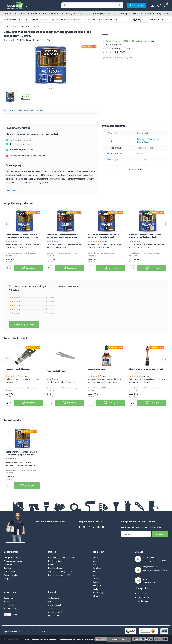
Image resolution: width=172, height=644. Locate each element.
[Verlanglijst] (159, 5)
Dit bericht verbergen (119, 639)
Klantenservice (158, 19)
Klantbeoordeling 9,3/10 (114, 52)
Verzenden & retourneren (14, 561)
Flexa (95, 565)
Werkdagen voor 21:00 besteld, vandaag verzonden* (28, 19)
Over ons (7, 568)
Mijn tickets (8, 605)
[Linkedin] (103, 527)
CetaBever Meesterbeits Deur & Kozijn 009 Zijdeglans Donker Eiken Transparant (21, 453)
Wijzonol (96, 579)
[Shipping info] (153, 41)
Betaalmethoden (11, 565)
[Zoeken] (92, 5)
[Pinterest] (94, 527)
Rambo (95, 589)
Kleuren (51, 565)
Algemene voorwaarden (13, 632)
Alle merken (97, 596)
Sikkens (51, 608)
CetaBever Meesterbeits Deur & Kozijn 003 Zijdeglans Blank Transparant (145, 236)
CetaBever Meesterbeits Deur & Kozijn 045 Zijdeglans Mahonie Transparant (63, 236)
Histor (95, 572)
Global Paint (98, 586)
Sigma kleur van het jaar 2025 (60, 572)
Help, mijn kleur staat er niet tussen (63, 558)
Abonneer (160, 534)
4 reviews (145, 376)
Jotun (95, 575)
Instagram (147, 579)
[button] (50, 88)
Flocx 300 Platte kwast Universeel (146, 369)
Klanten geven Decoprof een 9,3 (68, 19)
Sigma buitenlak (55, 605)
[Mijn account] (153, 5)
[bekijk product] (28, 268)
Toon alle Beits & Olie (42, 40)
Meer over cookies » (142, 639)
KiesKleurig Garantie (56, 561)
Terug (7, 26)
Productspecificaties (26, 110)
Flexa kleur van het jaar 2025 (60, 575)
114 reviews (22, 376)
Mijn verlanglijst (10, 608)
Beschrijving (9, 110)
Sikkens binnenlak (55, 612)
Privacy (31, 632)
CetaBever (27, 40)
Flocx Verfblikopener (57, 371)
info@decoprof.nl (150, 567)
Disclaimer (44, 632)
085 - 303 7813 (148, 558)
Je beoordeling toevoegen (24, 324)
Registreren (8, 598)
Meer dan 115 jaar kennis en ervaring (102, 19)
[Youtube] (99, 527)
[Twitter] (84, 527)
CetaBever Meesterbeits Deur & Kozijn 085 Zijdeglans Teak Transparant (104, 236)
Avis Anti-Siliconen (97, 369)
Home (15, 26)
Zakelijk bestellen (11, 575)
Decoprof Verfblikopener (18, 369)
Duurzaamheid (9, 572)
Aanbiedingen (54, 598)
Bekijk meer (8, 579)
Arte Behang (98, 593)
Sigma (51, 602)
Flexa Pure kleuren (56, 568)
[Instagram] (89, 527)
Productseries (54, 615)
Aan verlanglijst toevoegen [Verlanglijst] (113, 58)
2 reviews (104, 241)
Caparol (96, 582)
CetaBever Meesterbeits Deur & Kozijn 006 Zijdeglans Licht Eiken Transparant (22, 236)
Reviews (41, 110)
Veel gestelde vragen (12, 558)
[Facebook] (80, 527)
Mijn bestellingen (11, 602)
